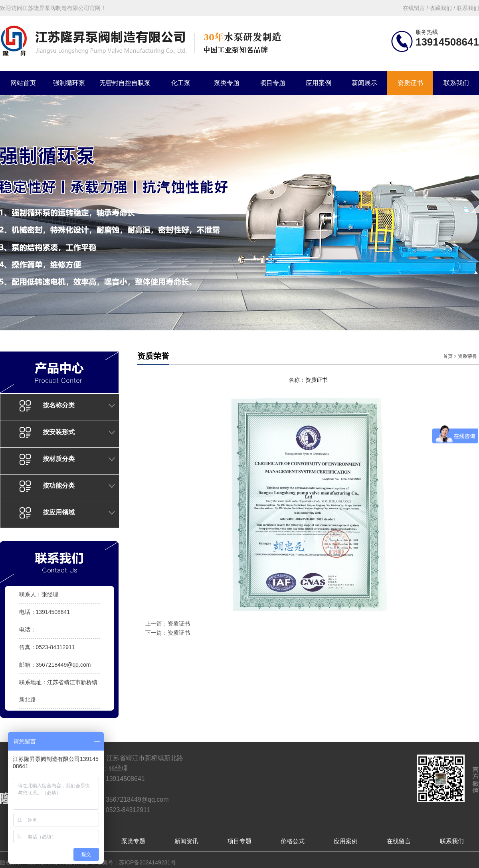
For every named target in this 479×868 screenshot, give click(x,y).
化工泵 (181, 83)
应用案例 (319, 83)
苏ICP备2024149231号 (147, 862)
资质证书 (410, 83)
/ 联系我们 (465, 8)
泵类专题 (227, 83)
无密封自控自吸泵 (125, 83)
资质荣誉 (467, 356)
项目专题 (273, 83)
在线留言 (399, 841)
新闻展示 (364, 83)
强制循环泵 (69, 83)
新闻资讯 (186, 841)
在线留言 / (416, 8)
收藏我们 (441, 8)
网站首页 (23, 83)
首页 (448, 356)
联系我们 (456, 83)
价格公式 (293, 841)
